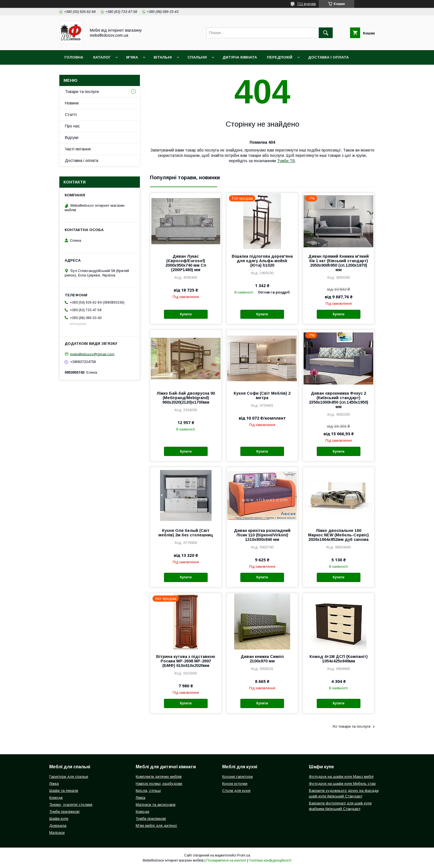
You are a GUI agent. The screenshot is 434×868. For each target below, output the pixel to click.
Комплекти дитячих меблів (159, 777)
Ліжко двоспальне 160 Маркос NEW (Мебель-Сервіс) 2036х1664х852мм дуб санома (338, 535)
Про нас (72, 126)
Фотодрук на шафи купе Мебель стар (342, 784)
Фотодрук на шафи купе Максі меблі (341, 777)
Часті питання (78, 149)
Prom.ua (244, 855)
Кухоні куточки (235, 784)
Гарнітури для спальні (69, 777)
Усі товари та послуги (351, 726)
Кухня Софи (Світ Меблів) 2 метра (262, 395)
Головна (74, 57)
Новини (72, 103)
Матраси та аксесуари (156, 805)
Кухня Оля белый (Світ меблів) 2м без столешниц (186, 533)
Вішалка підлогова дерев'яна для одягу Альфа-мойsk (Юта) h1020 (262, 261)
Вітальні (163, 57)
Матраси (57, 833)
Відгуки (72, 138)
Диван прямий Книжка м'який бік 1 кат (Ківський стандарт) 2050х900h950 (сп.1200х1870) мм (339, 263)
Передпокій (280, 57)
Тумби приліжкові (64, 812)
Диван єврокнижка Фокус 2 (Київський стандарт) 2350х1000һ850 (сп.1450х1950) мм (339, 400)
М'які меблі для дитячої (156, 826)
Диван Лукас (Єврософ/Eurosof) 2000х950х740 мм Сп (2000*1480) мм (186, 263)
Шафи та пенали (64, 791)
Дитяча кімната (240, 57)
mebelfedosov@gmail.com (92, 354)
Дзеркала (58, 826)
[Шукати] (326, 33)
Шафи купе (59, 819)
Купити (186, 314)
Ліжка (54, 784)
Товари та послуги (82, 92)
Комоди (56, 798)
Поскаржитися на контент (226, 860)
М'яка (132, 57)
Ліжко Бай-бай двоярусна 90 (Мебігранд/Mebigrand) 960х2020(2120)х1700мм (186, 398)
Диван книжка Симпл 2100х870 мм (262, 659)
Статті (71, 115)
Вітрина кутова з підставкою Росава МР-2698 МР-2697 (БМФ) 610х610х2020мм (186, 661)
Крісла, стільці (148, 791)
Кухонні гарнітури (237, 777)
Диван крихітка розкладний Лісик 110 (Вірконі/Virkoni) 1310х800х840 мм (262, 535)
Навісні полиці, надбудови (159, 784)
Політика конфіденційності (270, 860)
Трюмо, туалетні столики (71, 805)
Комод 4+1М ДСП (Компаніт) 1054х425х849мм (339, 659)
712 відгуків (307, 4)
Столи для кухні (236, 791)
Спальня (197, 57)
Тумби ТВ (286, 161)
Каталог (102, 57)
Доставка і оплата (328, 57)
